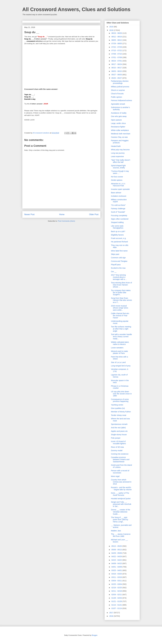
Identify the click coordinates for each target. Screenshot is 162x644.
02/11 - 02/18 (117, 591)
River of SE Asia (117, 447)
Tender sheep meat (119, 415)
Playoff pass (116, 265)
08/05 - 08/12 (117, 40)
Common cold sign (118, 258)
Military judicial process (120, 87)
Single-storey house (119, 435)
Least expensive (117, 156)
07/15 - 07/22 (117, 50)
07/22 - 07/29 (117, 47)
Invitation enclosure (119, 196)
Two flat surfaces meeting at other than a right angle (121, 329)
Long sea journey (118, 153)
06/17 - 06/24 (117, 64)
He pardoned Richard (119, 242)
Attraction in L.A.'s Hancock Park (118, 185)
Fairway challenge (118, 209)
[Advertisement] (61, 65)
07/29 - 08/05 (117, 44)
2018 (112, 30)
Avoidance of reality (119, 113)
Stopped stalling (117, 222)
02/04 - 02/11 (117, 595)
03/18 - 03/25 (117, 574)
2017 (112, 613)
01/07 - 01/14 (117, 608)
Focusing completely (119, 216)
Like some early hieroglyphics (117, 227)
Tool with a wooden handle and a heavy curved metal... (121, 337)
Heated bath (116, 146)
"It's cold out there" (118, 205)
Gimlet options (117, 180)
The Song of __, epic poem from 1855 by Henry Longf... (120, 520)
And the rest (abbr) (118, 428)
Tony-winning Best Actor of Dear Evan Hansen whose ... (121, 285)
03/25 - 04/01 (117, 570)
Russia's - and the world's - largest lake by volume (121, 489)
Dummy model (117, 450)
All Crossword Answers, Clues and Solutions (76, 9)
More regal (115, 476)
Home (62, 214)
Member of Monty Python (121, 412)
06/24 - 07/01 (117, 61)
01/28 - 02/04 (117, 598)
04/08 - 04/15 (117, 563)
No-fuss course (117, 177)
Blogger (95, 635)
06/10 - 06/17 (117, 68)
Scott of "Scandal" (118, 212)
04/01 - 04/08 (117, 567)
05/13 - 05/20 (117, 546)
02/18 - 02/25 (117, 588)
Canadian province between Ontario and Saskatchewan (120, 459)
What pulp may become (120, 150)
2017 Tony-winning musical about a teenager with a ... (119, 277)
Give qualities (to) (118, 408)
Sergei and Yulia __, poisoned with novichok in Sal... (121, 504)
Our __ (114, 272)
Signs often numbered (120, 219)
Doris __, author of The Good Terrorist (120, 494)
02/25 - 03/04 (117, 584)
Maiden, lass (116, 531)
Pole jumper (116, 438)
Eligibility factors (117, 235)
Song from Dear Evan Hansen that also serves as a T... (121, 300)
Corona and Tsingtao (119, 261)
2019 (112, 27)
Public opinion (117, 97)
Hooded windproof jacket (121, 499)
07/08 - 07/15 (117, 54)
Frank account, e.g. (119, 238)
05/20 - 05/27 (117, 78)
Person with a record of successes (120, 472)
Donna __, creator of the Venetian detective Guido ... (121, 512)
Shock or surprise (118, 90)
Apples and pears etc (119, 431)
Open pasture (116, 120)
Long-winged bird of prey (121, 366)
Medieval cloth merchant (121, 134)
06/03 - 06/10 (117, 71)
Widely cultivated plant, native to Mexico (120, 343)
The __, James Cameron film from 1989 (121, 535)
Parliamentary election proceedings (120, 82)
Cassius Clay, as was (119, 137)
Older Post (94, 214)
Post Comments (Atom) (66, 221)
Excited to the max (118, 268)
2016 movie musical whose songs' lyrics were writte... (120, 308)
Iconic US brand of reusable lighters (118, 442)
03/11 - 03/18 (117, 577)
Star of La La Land (118, 362)
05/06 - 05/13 (117, 550)
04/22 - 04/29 (117, 556)
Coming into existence (120, 454)
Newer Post (29, 214)
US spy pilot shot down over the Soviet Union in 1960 (121, 394)
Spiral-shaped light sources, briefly (118, 167)
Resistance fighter (118, 127)
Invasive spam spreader (120, 189)
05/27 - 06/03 (117, 75)
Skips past (115, 254)
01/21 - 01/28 (117, 601)
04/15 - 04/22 (117, 560)
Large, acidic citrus (118, 123)
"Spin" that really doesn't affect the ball (121, 161)
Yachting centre (117, 405)
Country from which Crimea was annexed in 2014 (121, 482)
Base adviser (116, 193)
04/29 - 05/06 (117, 553)
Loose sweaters (117, 348)
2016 (112, 616)
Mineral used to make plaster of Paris (119, 352)
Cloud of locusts (117, 94)
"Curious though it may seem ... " (120, 172)
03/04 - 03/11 (117, 581)
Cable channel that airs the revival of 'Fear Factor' (120, 316)
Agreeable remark (118, 104)
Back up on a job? (118, 231)
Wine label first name (119, 251)
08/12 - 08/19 (117, 37)
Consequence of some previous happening (120, 400)
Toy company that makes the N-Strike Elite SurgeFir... (121, 293)
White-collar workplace (120, 130)
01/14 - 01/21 (117, 605)
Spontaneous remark (119, 424)
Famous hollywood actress (121, 100)
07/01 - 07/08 (117, 57)
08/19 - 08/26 (117, 33)
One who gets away (119, 116)
